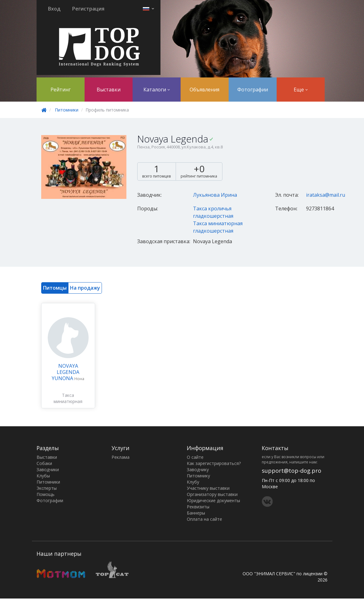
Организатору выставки (212, 494)
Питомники (67, 110)
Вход (54, 9)
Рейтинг (61, 90)
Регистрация (88, 9)
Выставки (109, 90)
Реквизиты (198, 507)
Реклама (121, 457)
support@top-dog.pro (292, 471)
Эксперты (47, 488)
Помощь (46, 494)
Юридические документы (213, 500)
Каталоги (157, 90)
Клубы (43, 476)
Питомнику (198, 476)
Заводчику (198, 469)
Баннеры (196, 513)
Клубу (193, 482)
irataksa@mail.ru (326, 195)
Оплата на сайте (204, 519)
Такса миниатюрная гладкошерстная (68, 401)
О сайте (195, 457)
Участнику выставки (208, 488)
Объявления (204, 90)
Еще (301, 90)
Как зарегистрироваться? (214, 463)
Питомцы (55, 288)
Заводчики (48, 469)
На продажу (85, 288)
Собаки (44, 463)
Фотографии (253, 90)
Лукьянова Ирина (215, 195)
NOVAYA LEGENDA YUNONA (66, 372)
